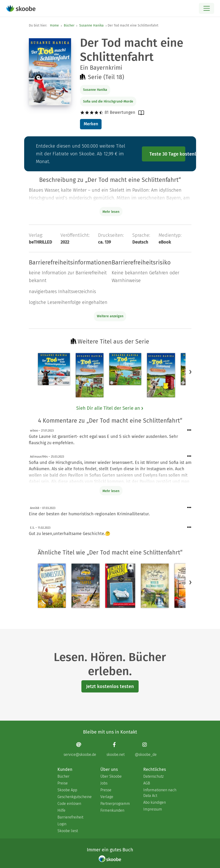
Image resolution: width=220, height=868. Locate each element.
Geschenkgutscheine (74, 797)
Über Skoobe (111, 776)
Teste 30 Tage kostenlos (167, 154)
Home (54, 25)
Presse (106, 790)
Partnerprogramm (115, 804)
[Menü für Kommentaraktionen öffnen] (189, 430)
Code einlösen (69, 804)
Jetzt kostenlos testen (110, 686)
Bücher (69, 25)
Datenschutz (154, 776)
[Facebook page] (116, 749)
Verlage (107, 797)
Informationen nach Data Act (160, 793)
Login (62, 824)
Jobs (104, 783)
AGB (147, 783)
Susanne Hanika (91, 25)
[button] (190, 372)
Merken (91, 124)
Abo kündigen (155, 802)
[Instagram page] (146, 749)
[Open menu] (207, 8)
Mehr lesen (111, 491)
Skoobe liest (68, 831)
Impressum (153, 809)
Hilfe (61, 810)
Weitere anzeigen (110, 316)
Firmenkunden (112, 810)
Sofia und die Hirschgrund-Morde (108, 101)
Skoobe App (67, 790)
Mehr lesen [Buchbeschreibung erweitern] (111, 212)
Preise (63, 783)
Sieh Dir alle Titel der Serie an (110, 408)
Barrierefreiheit (70, 817)
